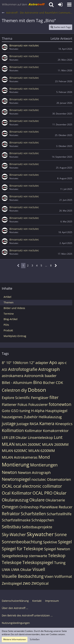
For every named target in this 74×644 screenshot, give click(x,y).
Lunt (58, 437)
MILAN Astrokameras (20, 457)
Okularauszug (15, 500)
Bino (38, 382)
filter (54, 397)
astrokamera (13, 376)
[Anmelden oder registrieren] (60, 5)
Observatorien (59, 479)
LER (5, 438)
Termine (9, 314)
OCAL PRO (43, 493)
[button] (69, 5)
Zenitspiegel (12, 583)
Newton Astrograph (34, 473)
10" (9, 363)
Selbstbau (11, 527)
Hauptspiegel (56, 411)
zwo (27, 583)
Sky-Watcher (14, 534)
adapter (42, 363)
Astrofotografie (23, 369)
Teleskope (12, 562)
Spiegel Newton (57, 549)
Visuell (39, 569)
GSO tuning (21, 411)
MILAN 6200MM (42, 451)
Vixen (49, 576)
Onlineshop (29, 507)
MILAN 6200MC (15, 451)
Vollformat (63, 576)
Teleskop (57, 555)
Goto (6, 411)
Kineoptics (64, 424)
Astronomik (34, 376)
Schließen (35, 639)
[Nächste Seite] (56, 266)
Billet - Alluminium (17, 383)
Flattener (9, 405)
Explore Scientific (16, 398)
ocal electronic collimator (38, 486)
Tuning (60, 563)
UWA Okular (21, 570)
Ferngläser (40, 398)
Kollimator (33, 431)
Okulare (37, 500)
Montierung (16, 464)
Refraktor (11, 514)
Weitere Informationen (15, 639)
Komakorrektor (56, 431)
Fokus (22, 405)
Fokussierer (38, 405)
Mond (44, 457)
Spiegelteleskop (15, 556)
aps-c (62, 363)
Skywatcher (40, 534)
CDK (59, 383)
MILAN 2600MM (55, 444)
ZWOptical (40, 583)
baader (51, 376)
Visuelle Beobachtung (23, 576)
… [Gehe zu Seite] (46, 265)
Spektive (50, 542)
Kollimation (13, 430)
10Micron (20, 363)
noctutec (39, 479)
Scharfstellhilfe (59, 514)
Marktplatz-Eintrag (15, 336)
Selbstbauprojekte (37, 527)
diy (24, 390)
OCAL (7, 486)
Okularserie (55, 500)
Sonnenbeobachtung (22, 542)
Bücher (49, 383)
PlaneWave (49, 507)
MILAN (8, 444)
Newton (9, 472)
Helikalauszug (50, 417)
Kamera (47, 423)
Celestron (11, 390)
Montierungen (44, 465)
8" (4, 363)
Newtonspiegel (16, 479)
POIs (6, 325)
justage (9, 423)
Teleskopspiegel (38, 562)
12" (32, 363)
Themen (9, 302)
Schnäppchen (43, 520)
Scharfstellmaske (16, 520)
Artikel (7, 297)
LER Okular (18, 438)
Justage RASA (28, 424)
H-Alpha (38, 411)
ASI (5, 370)
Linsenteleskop (40, 438)
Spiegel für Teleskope (22, 549)
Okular (60, 493)
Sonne (61, 534)
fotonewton (60, 404)
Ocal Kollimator (17, 493)
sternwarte (38, 556)
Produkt (8, 330)
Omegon (10, 507)
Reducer (66, 507)
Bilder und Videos (14, 308)
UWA (6, 570)
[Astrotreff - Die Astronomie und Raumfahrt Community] (23, 5)
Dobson (37, 390)
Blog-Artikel (11, 319)
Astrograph (49, 369)
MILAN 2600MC (28, 444)
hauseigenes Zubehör (20, 417)
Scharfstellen (33, 514)
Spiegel (65, 542)
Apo (53, 362)
